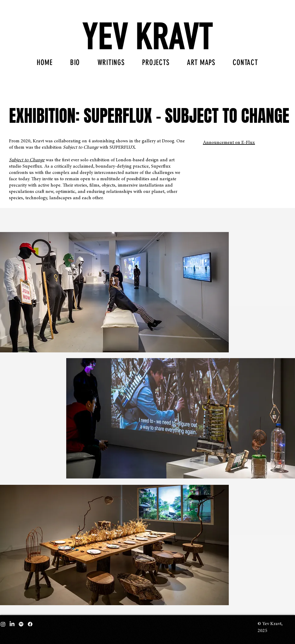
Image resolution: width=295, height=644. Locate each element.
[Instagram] (3, 624)
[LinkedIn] (12, 624)
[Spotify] (21, 624)
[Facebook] (30, 624)
